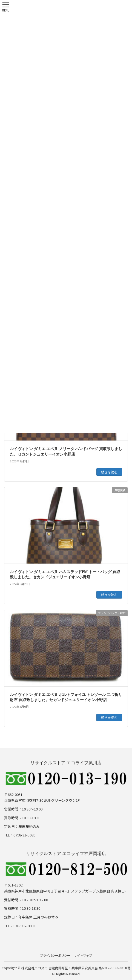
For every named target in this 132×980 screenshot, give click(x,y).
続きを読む (109, 472)
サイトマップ (83, 955)
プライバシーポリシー (55, 955)
